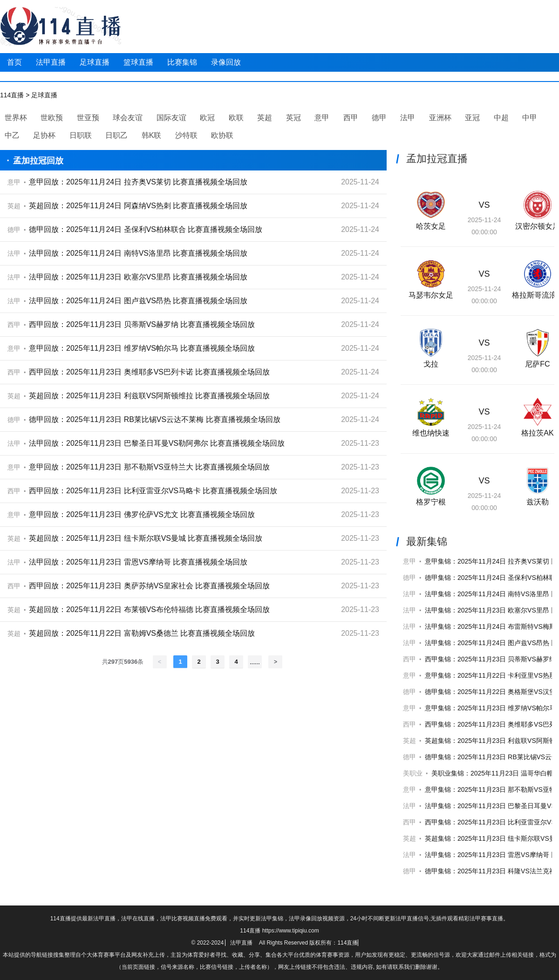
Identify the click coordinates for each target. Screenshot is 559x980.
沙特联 (186, 135)
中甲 (530, 118)
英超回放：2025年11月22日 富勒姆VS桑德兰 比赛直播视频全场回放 (142, 633)
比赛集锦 (182, 62)
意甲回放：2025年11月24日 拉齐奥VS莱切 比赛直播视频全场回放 (138, 182)
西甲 (351, 118)
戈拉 (431, 364)
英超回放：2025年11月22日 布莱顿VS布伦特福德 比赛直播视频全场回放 (149, 609)
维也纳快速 (431, 433)
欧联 (236, 118)
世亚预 (88, 118)
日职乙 (116, 135)
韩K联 (152, 135)
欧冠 (207, 118)
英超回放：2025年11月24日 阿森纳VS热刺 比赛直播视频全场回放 (138, 206)
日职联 (81, 135)
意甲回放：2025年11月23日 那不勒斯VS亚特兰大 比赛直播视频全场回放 (149, 467)
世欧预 (52, 118)
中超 (501, 118)
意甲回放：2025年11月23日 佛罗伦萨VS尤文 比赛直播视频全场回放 (142, 514)
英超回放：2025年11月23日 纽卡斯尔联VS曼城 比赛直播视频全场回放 (146, 538)
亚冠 (472, 118)
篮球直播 (138, 62)
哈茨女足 (431, 226)
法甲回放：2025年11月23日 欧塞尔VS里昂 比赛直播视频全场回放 (138, 277)
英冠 (293, 118)
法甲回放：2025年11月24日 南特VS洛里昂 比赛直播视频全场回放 (138, 253)
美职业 (413, 773)
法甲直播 (51, 62)
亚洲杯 (440, 118)
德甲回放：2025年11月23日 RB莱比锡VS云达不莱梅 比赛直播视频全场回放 (155, 419)
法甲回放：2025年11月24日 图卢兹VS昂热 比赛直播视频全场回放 (138, 301)
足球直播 (95, 62)
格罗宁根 (431, 502)
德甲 (379, 118)
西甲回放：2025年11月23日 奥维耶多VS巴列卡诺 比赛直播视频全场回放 (149, 372)
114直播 (12, 95)
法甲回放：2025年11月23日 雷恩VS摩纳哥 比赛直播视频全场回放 (138, 562)
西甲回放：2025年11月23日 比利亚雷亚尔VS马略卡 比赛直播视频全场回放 (153, 491)
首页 (14, 62)
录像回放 (226, 62)
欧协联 (222, 135)
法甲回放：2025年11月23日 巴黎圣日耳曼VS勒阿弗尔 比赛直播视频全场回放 (157, 443)
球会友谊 (128, 118)
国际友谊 (171, 118)
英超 (265, 118)
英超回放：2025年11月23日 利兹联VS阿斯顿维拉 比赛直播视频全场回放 (149, 396)
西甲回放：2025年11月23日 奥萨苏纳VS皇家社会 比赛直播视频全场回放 (149, 586)
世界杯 (16, 118)
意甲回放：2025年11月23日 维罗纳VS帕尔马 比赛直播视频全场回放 (142, 348)
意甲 (322, 118)
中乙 (12, 135)
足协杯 (44, 135)
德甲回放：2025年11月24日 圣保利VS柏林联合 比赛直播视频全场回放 (146, 229)
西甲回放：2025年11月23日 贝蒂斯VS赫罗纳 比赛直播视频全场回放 (142, 324)
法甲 (408, 118)
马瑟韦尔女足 (431, 295)
